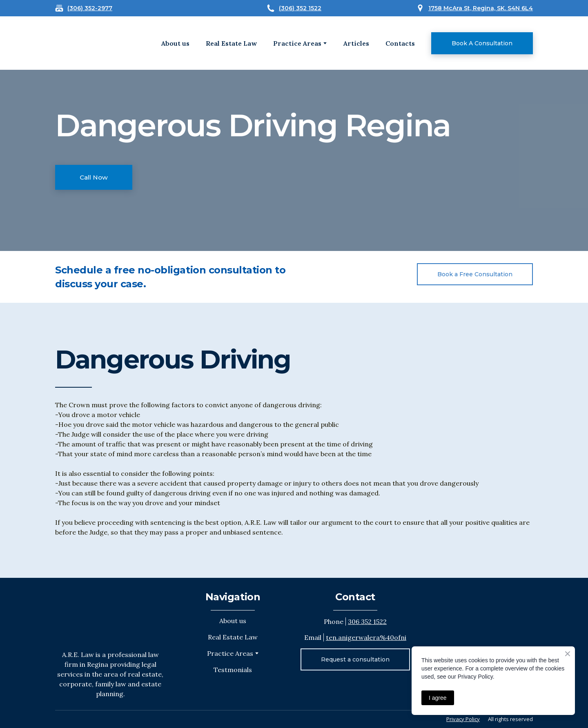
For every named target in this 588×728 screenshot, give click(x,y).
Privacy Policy (463, 719)
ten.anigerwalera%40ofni (366, 637)
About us (175, 43)
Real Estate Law (231, 43)
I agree (438, 698)
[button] (482, 43)
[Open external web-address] (81, 43)
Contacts (400, 43)
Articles (356, 43)
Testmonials (233, 670)
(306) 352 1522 (300, 8)
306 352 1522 (367, 621)
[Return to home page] (110, 614)
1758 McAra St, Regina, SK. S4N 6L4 (481, 8)
